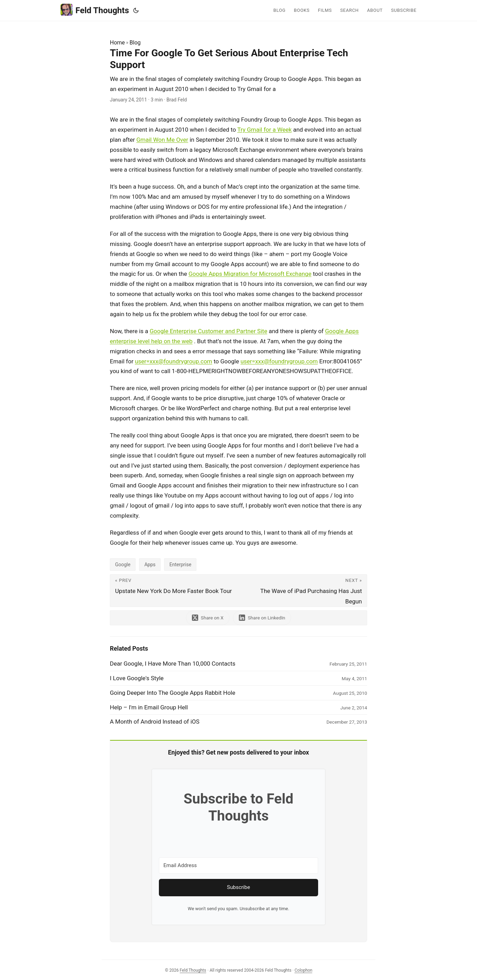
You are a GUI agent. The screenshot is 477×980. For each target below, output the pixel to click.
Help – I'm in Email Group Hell (149, 707)
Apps (150, 565)
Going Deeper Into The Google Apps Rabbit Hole (173, 693)
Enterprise (180, 565)
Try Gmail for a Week (264, 130)
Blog (135, 43)
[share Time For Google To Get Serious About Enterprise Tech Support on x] (208, 618)
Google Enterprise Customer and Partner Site (209, 331)
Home (117, 43)
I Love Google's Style (137, 678)
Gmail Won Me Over (162, 140)
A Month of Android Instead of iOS (155, 722)
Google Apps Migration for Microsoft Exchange (250, 274)
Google (123, 565)
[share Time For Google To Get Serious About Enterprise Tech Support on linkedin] (262, 618)
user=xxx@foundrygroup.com (173, 361)
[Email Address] (239, 866)
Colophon (303, 970)
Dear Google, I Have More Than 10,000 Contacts (173, 664)
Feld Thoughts (95, 10)
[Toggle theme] (136, 10)
